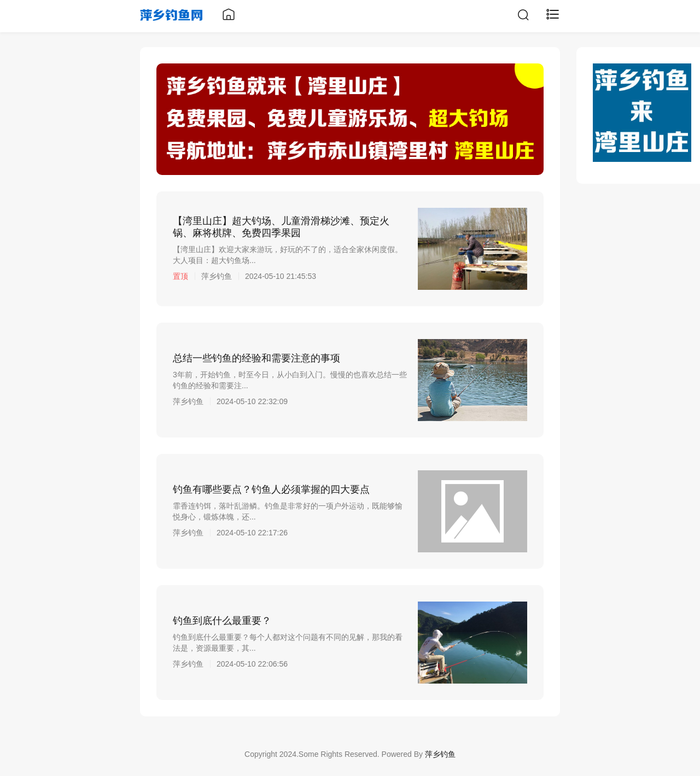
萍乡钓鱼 (440, 754)
